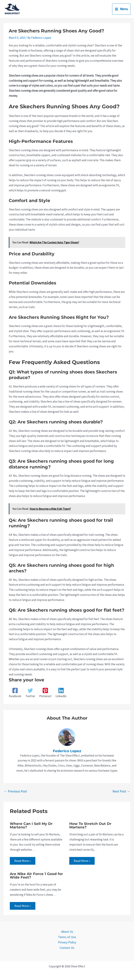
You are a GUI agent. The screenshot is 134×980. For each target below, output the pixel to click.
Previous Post (15, 791)
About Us (67, 931)
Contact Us (67, 947)
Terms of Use (67, 936)
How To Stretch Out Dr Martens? (90, 825)
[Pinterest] (44, 693)
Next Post (121, 791)
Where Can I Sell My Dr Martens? (31, 825)
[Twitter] (30, 693)
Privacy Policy (67, 941)
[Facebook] (15, 693)
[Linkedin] (60, 693)
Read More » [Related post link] (22, 860)
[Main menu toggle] (121, 9)
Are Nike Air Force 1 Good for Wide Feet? (36, 875)
